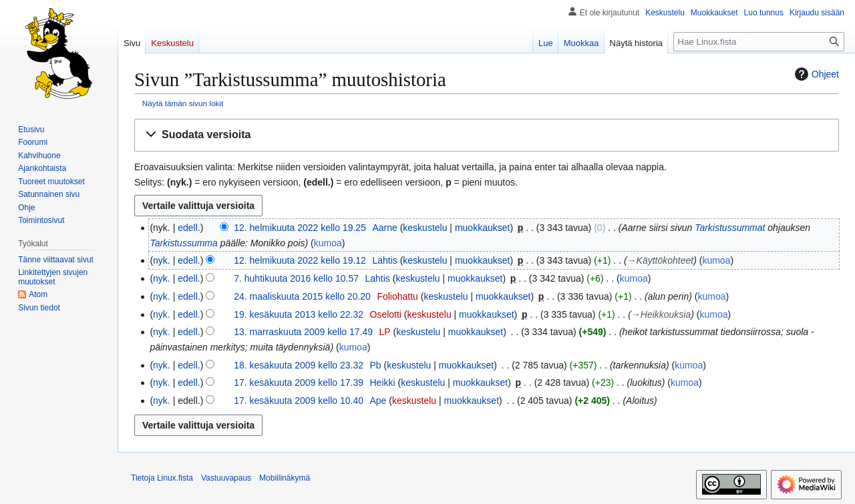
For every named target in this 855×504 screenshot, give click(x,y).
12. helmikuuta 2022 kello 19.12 (300, 260)
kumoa (328, 243)
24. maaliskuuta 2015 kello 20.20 (302, 296)
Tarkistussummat (730, 228)
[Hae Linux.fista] (759, 42)
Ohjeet (815, 74)
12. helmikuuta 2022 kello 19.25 (300, 228)
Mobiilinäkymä (285, 478)
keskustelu (425, 228)
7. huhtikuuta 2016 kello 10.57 (296, 278)
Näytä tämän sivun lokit (183, 103)
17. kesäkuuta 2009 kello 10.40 (299, 401)
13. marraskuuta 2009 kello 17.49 (303, 332)
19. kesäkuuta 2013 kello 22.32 (299, 314)
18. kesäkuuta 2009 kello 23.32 (299, 365)
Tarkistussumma (183, 243)
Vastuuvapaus (226, 478)
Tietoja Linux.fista (162, 478)
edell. (189, 228)
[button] (487, 135)
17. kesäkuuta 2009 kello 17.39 (299, 383)
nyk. (162, 260)
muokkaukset (482, 228)
